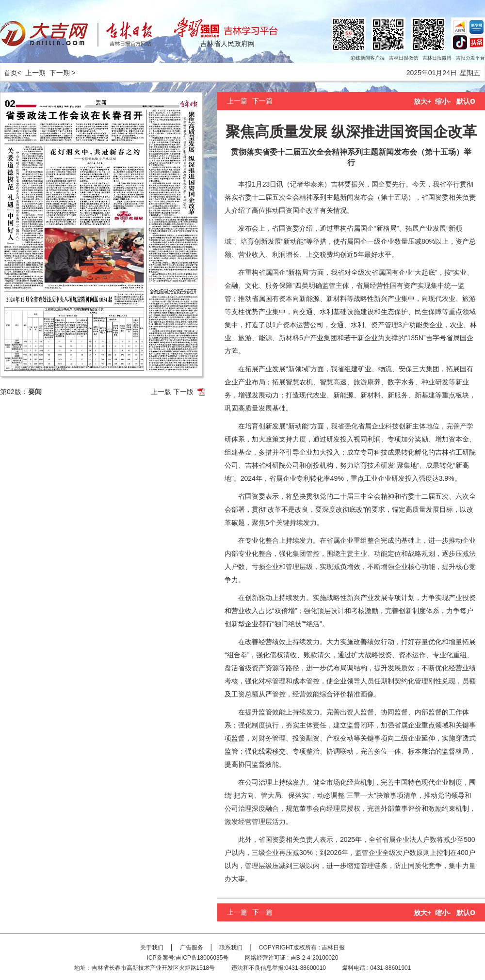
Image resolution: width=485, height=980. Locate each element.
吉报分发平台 (470, 58)
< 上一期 (32, 73)
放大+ (422, 101)
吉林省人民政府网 (227, 44)
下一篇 (262, 101)
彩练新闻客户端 (368, 58)
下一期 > (63, 73)
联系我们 (231, 948)
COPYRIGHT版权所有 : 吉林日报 (302, 948)
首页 (9, 73)
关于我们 (152, 948)
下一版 (183, 392)
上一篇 (237, 101)
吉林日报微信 (404, 58)
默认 (466, 101)
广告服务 (192, 948)
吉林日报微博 (437, 58)
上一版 (161, 392)
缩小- (443, 101)
